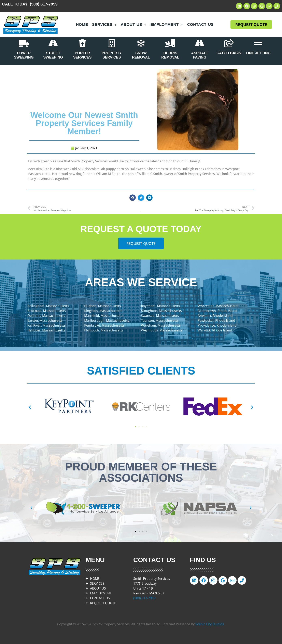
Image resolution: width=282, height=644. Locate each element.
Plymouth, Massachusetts (104, 330)
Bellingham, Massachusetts (48, 306)
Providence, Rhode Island (217, 325)
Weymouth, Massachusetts (162, 330)
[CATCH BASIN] (229, 43)
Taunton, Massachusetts (160, 320)
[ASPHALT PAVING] (200, 43)
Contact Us (200, 24)
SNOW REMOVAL (141, 55)
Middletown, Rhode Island (218, 311)
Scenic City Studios (210, 624)
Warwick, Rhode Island (215, 330)
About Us (134, 24)
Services (104, 24)
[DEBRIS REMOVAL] (170, 43)
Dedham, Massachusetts (46, 316)
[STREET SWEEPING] (53, 43)
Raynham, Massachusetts (160, 306)
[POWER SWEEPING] (24, 43)
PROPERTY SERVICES (112, 55)
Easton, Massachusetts (45, 320)
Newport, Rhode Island (215, 316)
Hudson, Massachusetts (103, 306)
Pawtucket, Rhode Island (216, 320)
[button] (133, 198)
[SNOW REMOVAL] (141, 43)
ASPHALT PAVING (200, 55)
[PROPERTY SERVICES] (112, 43)
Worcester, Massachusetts (218, 306)
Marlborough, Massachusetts (107, 320)
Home (82, 24)
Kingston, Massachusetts (103, 311)
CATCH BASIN (229, 53)
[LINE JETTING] (258, 43)
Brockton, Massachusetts (47, 311)
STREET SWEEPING (53, 55)
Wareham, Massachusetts (161, 325)
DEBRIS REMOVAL (170, 55)
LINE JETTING (258, 53)
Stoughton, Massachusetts (161, 311)
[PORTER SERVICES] (82, 43)
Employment (167, 24)
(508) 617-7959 (44, 4)
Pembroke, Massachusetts (104, 325)
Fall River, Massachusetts (46, 325)
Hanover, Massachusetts (46, 330)
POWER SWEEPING (24, 55)
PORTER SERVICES (82, 55)
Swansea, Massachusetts (160, 316)
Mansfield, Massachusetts (104, 316)
